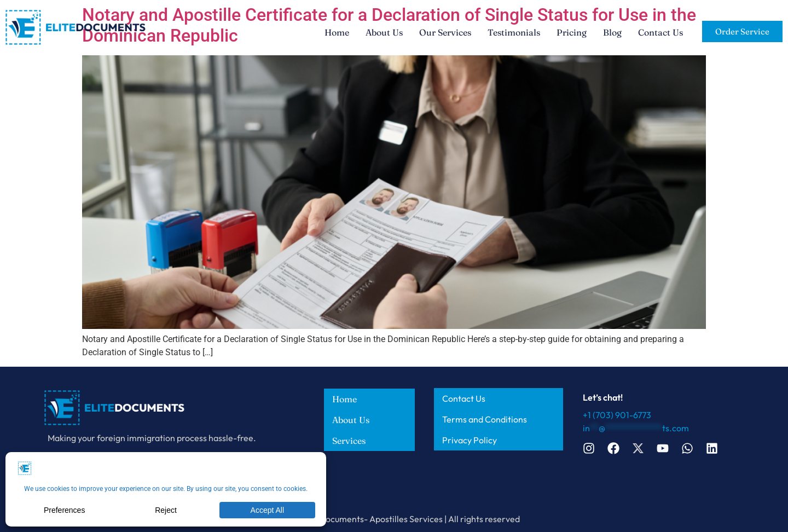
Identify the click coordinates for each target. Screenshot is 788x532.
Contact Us (660, 32)
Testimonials (514, 32)
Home (337, 32)
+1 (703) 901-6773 (617, 415)
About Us (384, 32)
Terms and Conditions (485, 419)
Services (349, 441)
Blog (612, 32)
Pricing (572, 32)
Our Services (445, 32)
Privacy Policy (470, 440)
